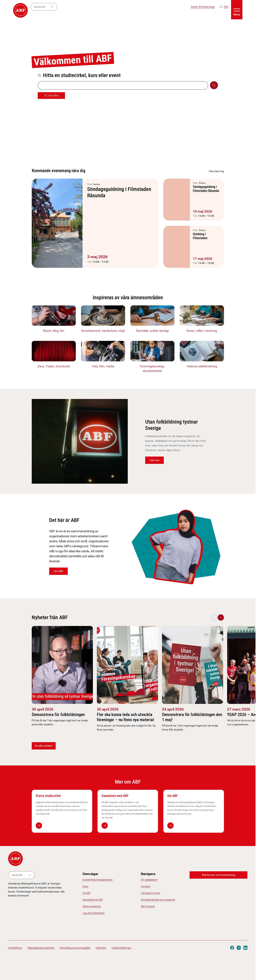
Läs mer (155, 460)
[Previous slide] (214, 617)
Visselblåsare (15, 948)
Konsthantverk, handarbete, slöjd (103, 331)
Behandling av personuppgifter (75, 948)
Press (85, 886)
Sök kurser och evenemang (219, 875)
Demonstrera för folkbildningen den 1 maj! (192, 717)
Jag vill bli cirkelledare (93, 913)
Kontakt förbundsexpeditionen (98, 880)
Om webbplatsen (149, 880)
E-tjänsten (101, 948)
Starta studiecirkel (48, 796)
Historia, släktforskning (202, 366)
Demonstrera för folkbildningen (58, 715)
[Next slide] (221, 617)
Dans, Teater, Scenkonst (54, 366)
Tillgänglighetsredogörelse (41, 948)
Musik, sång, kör (54, 331)
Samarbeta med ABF (115, 796)
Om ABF (58, 571)
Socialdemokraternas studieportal (158, 900)
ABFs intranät (148, 906)
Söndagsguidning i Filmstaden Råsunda (119, 192)
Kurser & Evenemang (203, 7)
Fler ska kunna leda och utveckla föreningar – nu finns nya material (125, 717)
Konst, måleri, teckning (202, 331)
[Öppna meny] (237, 10)
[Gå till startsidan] (20, 10)
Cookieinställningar (121, 948)
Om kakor (146, 886)
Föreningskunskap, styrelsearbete (152, 368)
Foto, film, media (103, 366)
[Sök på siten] (224, 7)
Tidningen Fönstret (150, 893)
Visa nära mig (216, 171)
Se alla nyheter (44, 746)
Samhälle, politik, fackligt (153, 331)
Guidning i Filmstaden (200, 236)
